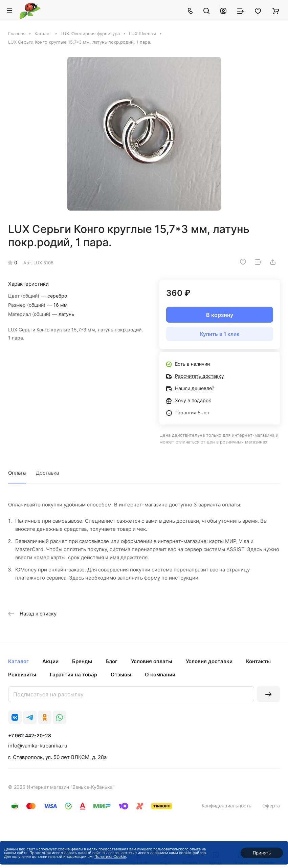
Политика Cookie (110, 856)
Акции (50, 661)
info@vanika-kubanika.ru (38, 746)
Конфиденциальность (227, 806)
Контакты (258, 661)
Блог (112, 661)
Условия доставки (209, 661)
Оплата (17, 473)
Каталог (18, 661)
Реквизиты (22, 675)
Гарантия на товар (73, 675)
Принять (262, 853)
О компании (160, 675)
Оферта (271, 806)
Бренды (82, 661)
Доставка (47, 473)
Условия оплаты (152, 661)
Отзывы (121, 675)
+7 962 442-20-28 (30, 735)
